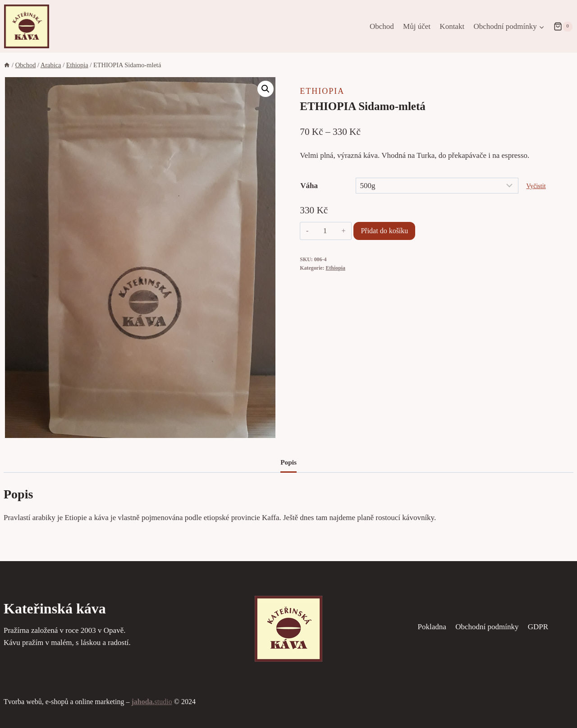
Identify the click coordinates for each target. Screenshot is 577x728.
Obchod (382, 26)
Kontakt (452, 26)
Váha (309, 186)
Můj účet (417, 26)
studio (151, 702)
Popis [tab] (288, 462)
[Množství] (325, 231)
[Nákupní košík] (563, 27)
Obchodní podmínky (487, 627)
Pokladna (432, 627)
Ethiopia (322, 91)
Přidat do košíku (384, 231)
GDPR (538, 627)
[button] (266, 89)
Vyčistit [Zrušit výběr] (536, 186)
